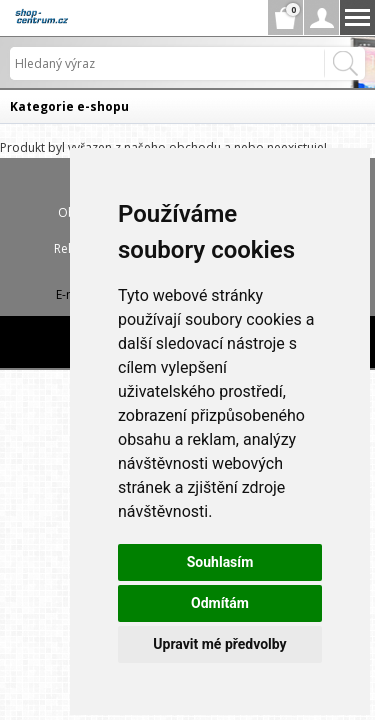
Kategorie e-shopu (69, 106)
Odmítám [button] (220, 603)
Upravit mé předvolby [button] (219, 644)
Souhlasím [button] (220, 562)
